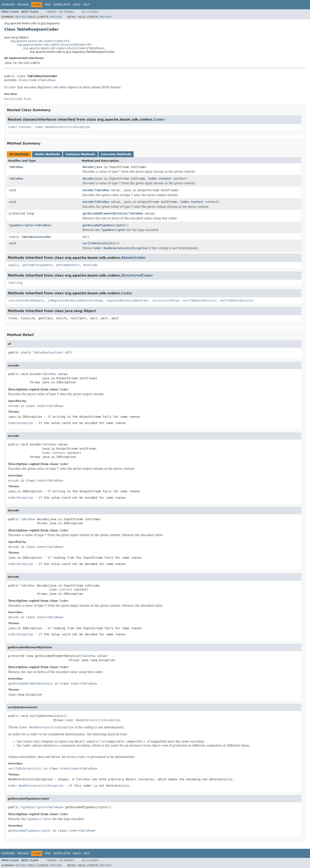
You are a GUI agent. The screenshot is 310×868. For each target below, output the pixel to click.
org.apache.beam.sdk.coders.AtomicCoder (55, 48)
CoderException (21, 423)
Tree (48, 5)
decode (88, 167)
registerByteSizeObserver (128, 300)
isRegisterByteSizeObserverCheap (75, 300)
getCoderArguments (37, 265)
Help (86, 5)
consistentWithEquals (26, 300)
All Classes (90, 12)
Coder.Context (20, 127)
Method (56, 17)
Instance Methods (80, 154)
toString (15, 283)
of (84, 237)
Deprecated (62, 5)
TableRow (95, 48)
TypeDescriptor (21, 225)
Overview (8, 5)
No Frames (67, 12)
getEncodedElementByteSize (105, 213)
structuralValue (166, 300)
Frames (52, 12)
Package (23, 5)
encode (88, 190)
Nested (20, 17)
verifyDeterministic (99, 243)
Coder (159, 119)
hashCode (90, 265)
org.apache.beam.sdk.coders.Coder (37, 41)
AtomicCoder (28, 80)
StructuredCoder (137, 275)
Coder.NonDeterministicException (62, 127)
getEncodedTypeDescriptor (104, 225)
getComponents (68, 265)
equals (14, 265)
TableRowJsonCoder (36, 237)
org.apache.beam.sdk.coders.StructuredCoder (51, 45)
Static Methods (47, 154)
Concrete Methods (116, 154)
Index (77, 5)
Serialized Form (18, 99)
